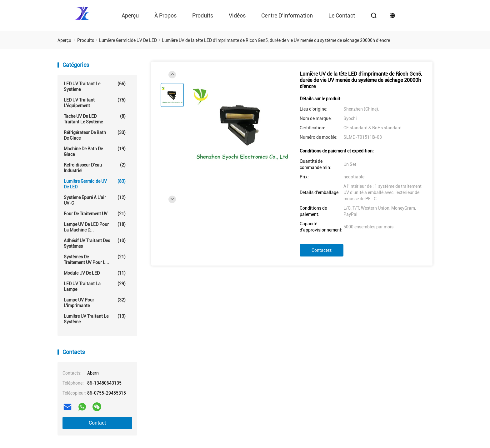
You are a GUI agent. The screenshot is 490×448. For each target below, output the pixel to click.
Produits (203, 15)
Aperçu (130, 15)
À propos (165, 15)
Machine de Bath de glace (95, 151)
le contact (342, 15)
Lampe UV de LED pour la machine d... (95, 227)
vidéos (237, 15)
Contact (97, 423)
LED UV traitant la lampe (95, 286)
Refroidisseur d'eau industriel (95, 168)
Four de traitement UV (95, 214)
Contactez (322, 250)
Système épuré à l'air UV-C (95, 200)
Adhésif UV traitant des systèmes (95, 243)
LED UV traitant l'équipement (95, 103)
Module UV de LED (95, 273)
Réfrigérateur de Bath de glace (95, 135)
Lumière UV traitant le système (95, 319)
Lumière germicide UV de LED (95, 184)
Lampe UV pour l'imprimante (95, 303)
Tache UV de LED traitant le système (95, 119)
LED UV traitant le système (95, 86)
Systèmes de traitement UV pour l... (95, 259)
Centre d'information (287, 15)
